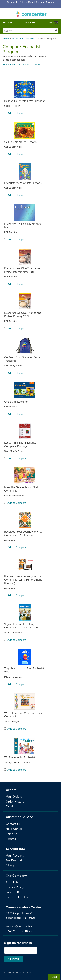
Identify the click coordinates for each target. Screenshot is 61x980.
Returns (11, 839)
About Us (12, 882)
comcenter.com (31, 13)
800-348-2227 (26, 931)
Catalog (11, 806)
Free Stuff (12, 892)
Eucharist (31, 38)
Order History (15, 801)
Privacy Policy (15, 887)
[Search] (30, 30)
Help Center (14, 829)
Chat (54, 977)
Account (31, 23)
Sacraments (17, 38)
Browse (7, 23)
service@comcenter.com (22, 926)
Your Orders (14, 796)
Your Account (15, 855)
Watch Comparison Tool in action (21, 64)
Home (6, 38)
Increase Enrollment (19, 897)
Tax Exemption (15, 860)
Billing (10, 865)
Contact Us (13, 824)
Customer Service (19, 817)
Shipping (12, 834)
